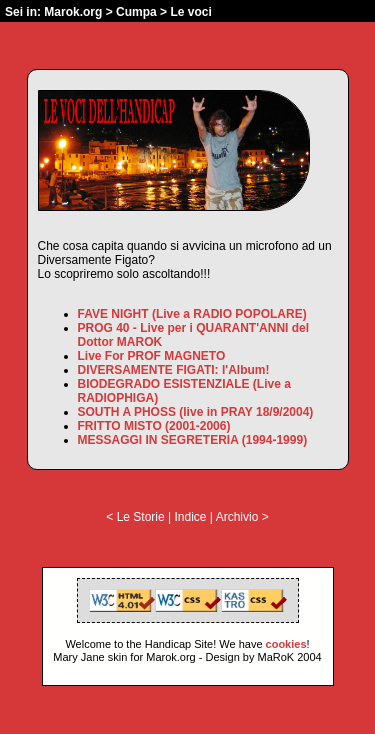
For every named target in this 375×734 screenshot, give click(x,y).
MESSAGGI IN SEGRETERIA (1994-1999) (193, 440)
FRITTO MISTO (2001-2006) (154, 426)
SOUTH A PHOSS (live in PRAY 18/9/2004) (196, 412)
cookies (286, 644)
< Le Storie (135, 517)
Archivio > (242, 517)
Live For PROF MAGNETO (152, 356)
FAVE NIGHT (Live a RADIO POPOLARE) (192, 314)
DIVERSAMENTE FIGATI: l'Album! (174, 370)
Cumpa (136, 12)
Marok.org (73, 12)
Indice (190, 517)
